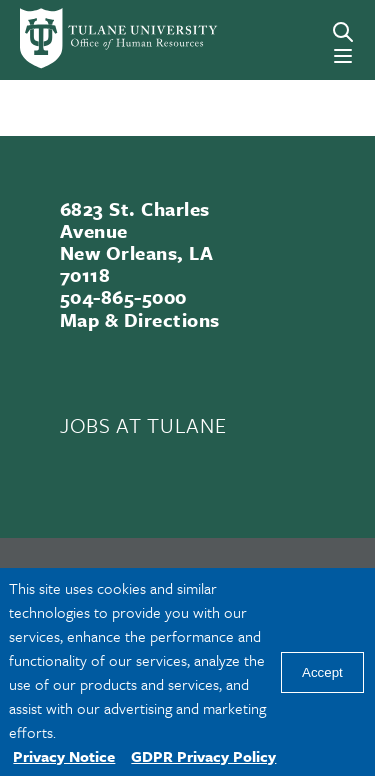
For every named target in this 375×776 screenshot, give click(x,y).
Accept (322, 672)
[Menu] (343, 56)
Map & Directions (140, 319)
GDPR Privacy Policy (203, 756)
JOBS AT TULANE (143, 425)
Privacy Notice (64, 756)
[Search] (343, 32)
